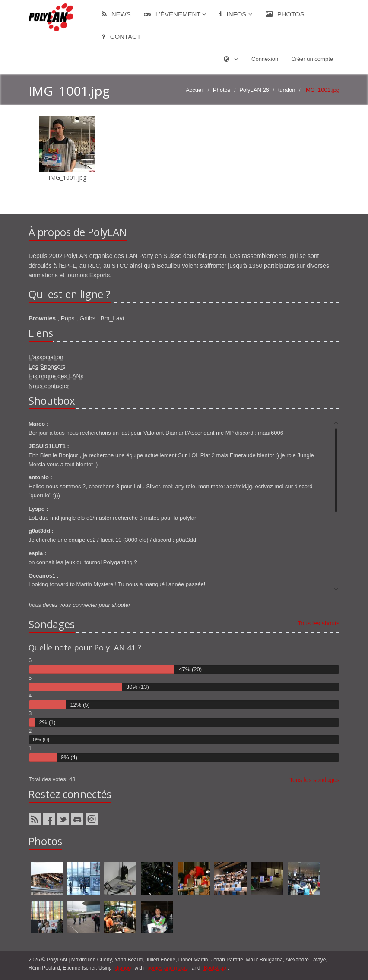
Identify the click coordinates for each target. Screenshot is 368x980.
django (123, 968)
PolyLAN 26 (254, 90)
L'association (46, 357)
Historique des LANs (56, 376)
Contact (121, 36)
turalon (287, 90)
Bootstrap (215, 968)
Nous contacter (49, 386)
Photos (285, 14)
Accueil (195, 90)
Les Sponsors (47, 367)
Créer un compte (312, 59)
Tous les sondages (314, 780)
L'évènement (175, 14)
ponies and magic (168, 968)
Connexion (265, 59)
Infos (236, 14)
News (116, 14)
